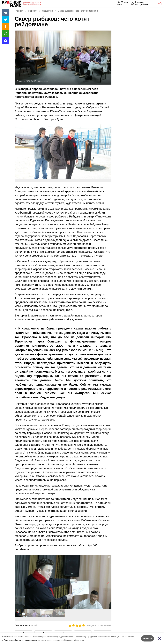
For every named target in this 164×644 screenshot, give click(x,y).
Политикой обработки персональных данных (24, 640)
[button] (108, 582)
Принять (148, 638)
